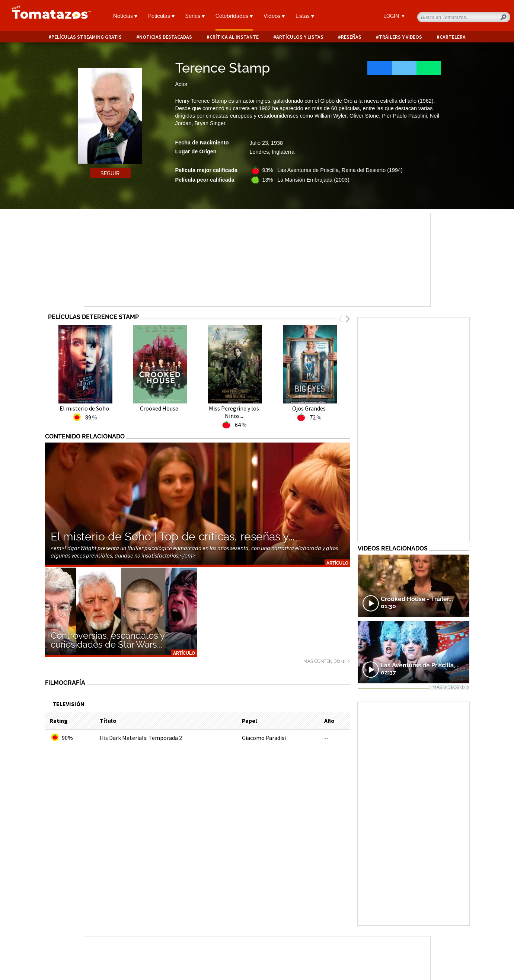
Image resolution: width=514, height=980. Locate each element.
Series (195, 16)
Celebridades (234, 16)
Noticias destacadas (166, 37)
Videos (274, 16)
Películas (161, 16)
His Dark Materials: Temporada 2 (141, 738)
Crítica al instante (234, 37)
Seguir (110, 173)
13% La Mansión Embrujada (306, 180)
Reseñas (351, 37)
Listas (305, 16)
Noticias (125, 16)
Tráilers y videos (400, 37)
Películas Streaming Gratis (87, 37)
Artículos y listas (300, 37)
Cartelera (453, 37)
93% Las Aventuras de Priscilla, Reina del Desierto (333, 170)
